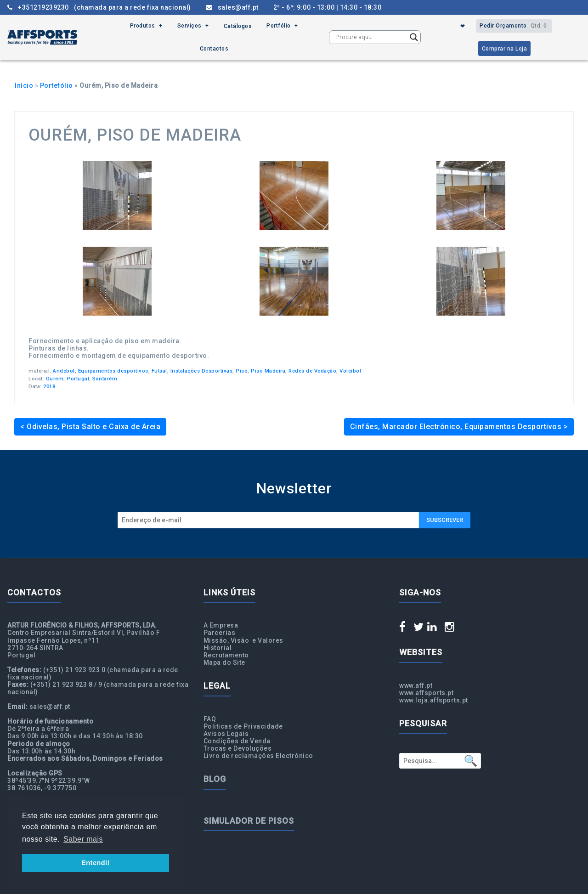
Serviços (189, 26)
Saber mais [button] (83, 839)
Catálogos (238, 26)
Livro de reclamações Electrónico (258, 756)
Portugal (78, 379)
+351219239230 (99, 7)
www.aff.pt (416, 685)
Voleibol (350, 371)
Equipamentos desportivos (113, 371)
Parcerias (220, 633)
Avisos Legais (226, 734)
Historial (218, 648)
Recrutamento (226, 655)
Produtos (143, 26)
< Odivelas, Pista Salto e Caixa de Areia (90, 427)
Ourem (55, 379)
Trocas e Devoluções (238, 748)
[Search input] (371, 37)
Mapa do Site (224, 662)
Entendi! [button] (96, 863)
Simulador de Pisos (249, 821)
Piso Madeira (268, 371)
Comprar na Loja (505, 49)
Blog (215, 779)
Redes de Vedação (312, 371)
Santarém (105, 379)
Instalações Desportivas (202, 371)
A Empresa (221, 625)
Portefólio (57, 85)
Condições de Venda (237, 741)
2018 (49, 387)
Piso (242, 371)
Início (24, 85)
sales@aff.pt (232, 7)
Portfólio (279, 26)
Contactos (214, 49)
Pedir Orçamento (514, 26)
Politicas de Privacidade (243, 726)
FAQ (210, 719)
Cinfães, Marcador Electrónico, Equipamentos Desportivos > (459, 427)
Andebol (64, 371)
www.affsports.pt (426, 693)
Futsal (159, 371)
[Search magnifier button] (414, 37)
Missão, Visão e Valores (243, 640)
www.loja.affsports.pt (434, 700)
